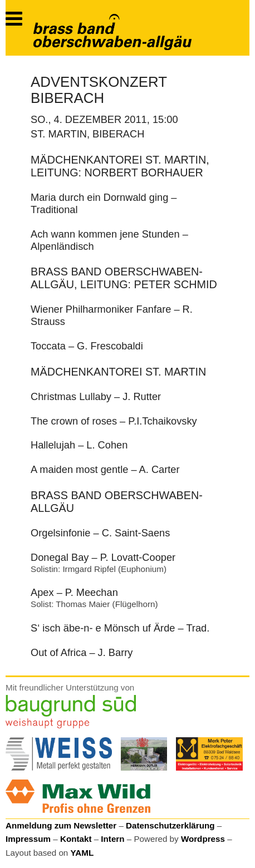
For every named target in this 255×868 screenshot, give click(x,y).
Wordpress (203, 839)
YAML (82, 853)
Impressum (28, 839)
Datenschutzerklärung (170, 825)
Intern (112, 839)
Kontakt (76, 839)
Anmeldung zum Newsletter (61, 825)
